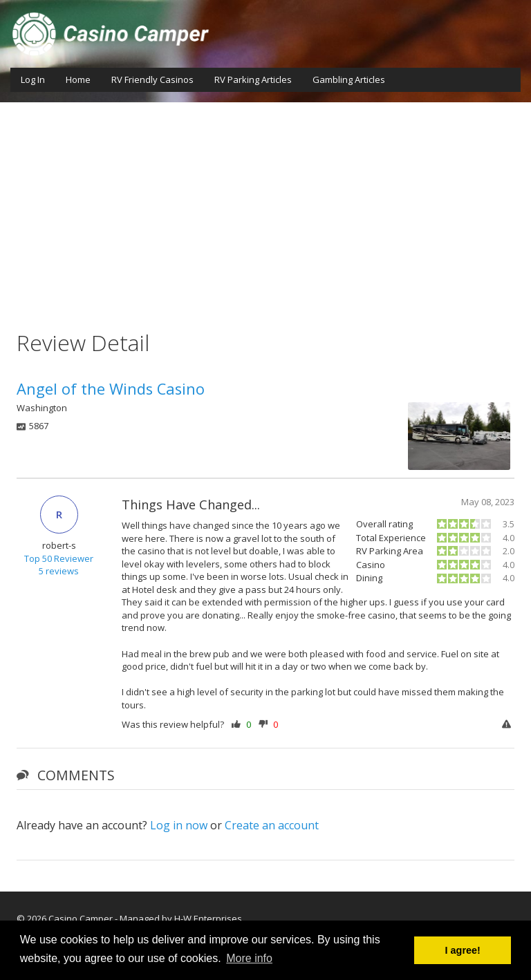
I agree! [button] (463, 950)
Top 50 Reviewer (59, 558)
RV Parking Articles (253, 79)
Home (78, 79)
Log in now (179, 825)
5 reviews (59, 571)
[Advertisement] (265, 206)
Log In (33, 79)
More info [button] (249, 958)
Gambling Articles (349, 79)
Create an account (272, 825)
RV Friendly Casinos (152, 79)
